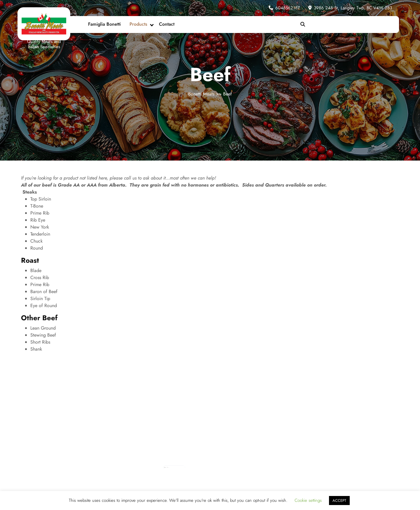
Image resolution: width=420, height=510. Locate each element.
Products (138, 24)
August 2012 (198, 478)
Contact (167, 24)
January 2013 (198, 471)
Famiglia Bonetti (104, 24)
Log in (211, 466)
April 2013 (197, 469)
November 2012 (198, 475)
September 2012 (198, 477)
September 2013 (198, 468)
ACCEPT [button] (339, 501)
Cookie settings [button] (308, 500)
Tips (226, 468)
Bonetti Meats (201, 94)
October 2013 (198, 466)
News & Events (228, 466)
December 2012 (198, 473)
